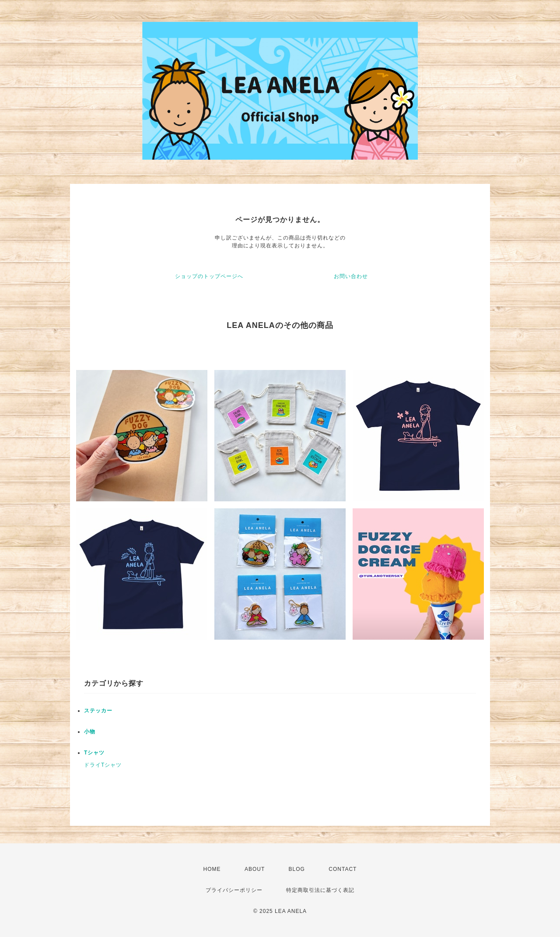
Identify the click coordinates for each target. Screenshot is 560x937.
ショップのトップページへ (209, 276)
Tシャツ (94, 753)
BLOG (297, 869)
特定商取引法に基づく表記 (320, 890)
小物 (90, 732)
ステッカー (98, 711)
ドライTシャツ (103, 765)
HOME (212, 869)
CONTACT (343, 869)
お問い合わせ (351, 276)
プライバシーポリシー (234, 890)
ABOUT (255, 869)
